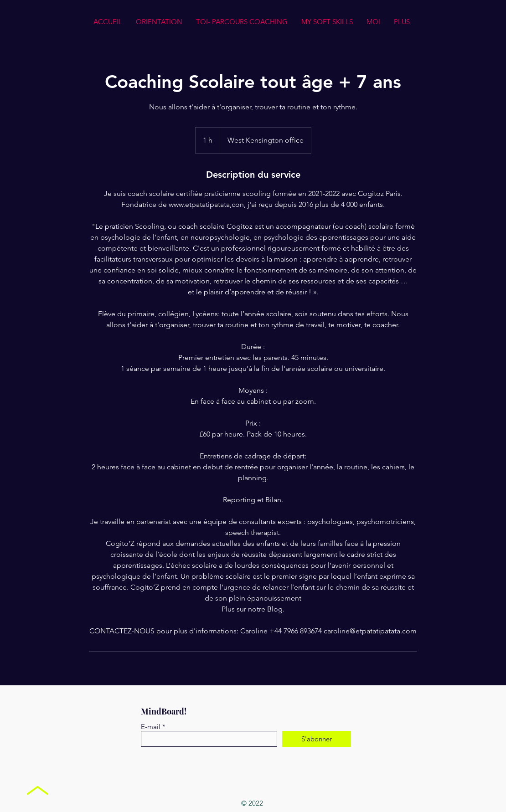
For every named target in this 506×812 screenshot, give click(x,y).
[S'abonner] (317, 739)
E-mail (151, 727)
